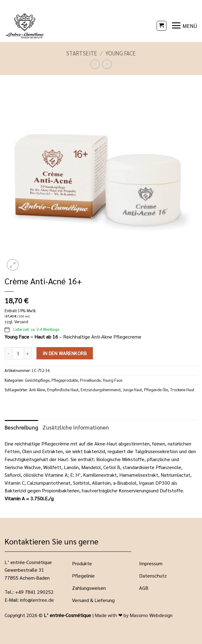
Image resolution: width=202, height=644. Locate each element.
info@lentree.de (37, 600)
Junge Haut (132, 390)
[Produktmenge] (18, 353)
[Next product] (95, 64)
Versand (21, 322)
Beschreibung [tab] (21, 427)
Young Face (121, 53)
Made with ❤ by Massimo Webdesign (134, 615)
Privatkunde (90, 380)
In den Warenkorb (65, 353)
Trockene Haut (182, 390)
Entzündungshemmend (101, 390)
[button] (162, 26)
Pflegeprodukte (65, 380)
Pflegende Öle (156, 390)
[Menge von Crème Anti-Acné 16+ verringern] (8, 353)
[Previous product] (107, 64)
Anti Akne (37, 390)
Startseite (82, 53)
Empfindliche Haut (63, 390)
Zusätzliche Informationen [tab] (76, 427)
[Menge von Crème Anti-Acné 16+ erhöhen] (28, 353)
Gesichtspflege (37, 380)
